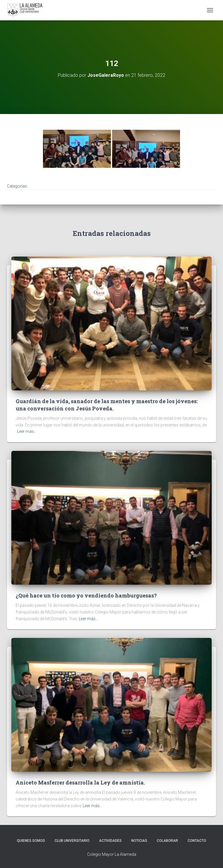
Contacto (197, 841)
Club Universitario (72, 841)
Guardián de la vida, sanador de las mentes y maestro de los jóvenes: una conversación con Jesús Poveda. (107, 405)
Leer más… (27, 431)
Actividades (110, 841)
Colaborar (167, 841)
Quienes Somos (31, 841)
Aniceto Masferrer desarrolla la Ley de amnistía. (80, 782)
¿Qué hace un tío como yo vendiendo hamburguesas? (86, 595)
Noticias (139, 841)
